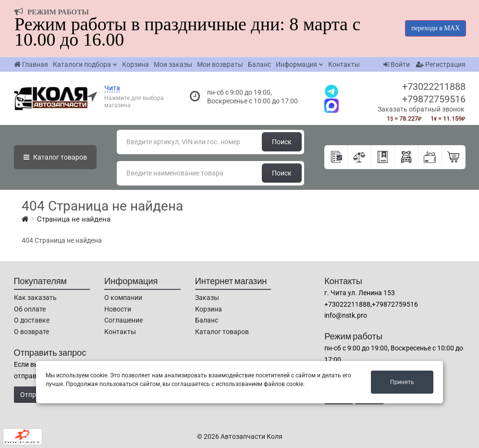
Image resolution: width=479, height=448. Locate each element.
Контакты (344, 64)
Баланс (259, 64)
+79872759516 (434, 99)
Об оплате (30, 309)
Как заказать (35, 298)
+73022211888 (434, 87)
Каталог (55, 157)
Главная (31, 64)
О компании (123, 298)
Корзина (135, 64)
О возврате (31, 332)
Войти (397, 64)
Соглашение (123, 320)
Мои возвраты (220, 64)
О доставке (32, 320)
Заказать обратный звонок (421, 109)
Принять (402, 382)
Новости (118, 309)
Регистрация (441, 64)
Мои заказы (173, 64)
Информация (296, 64)
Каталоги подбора (82, 64)
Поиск (282, 142)
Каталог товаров (222, 332)
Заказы (207, 298)
